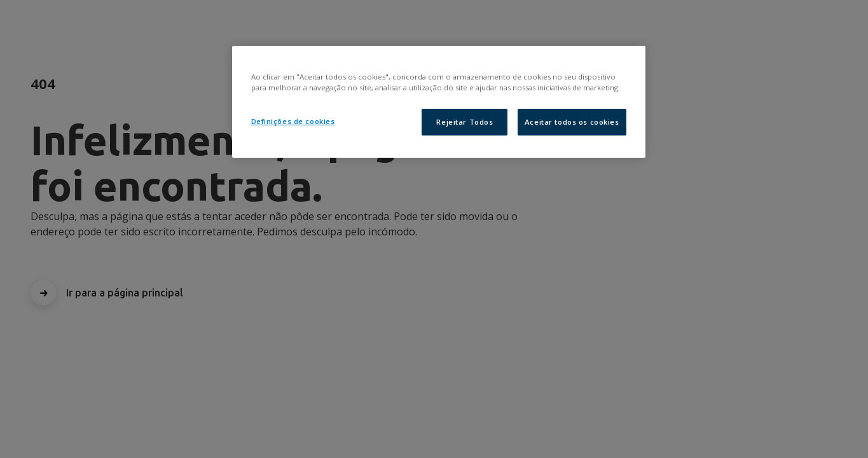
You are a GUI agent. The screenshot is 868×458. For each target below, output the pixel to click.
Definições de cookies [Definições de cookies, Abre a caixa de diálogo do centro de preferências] (293, 121)
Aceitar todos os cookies (572, 122)
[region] (439, 102)
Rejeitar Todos (465, 122)
